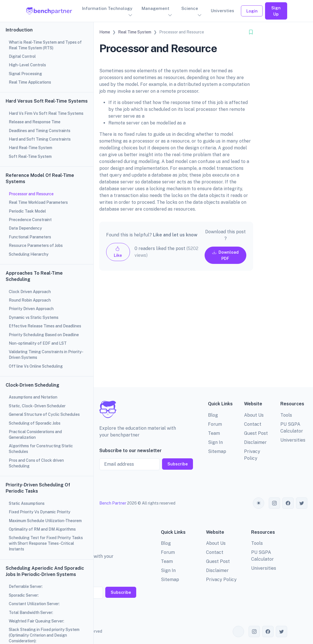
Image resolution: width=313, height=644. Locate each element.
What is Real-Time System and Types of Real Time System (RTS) (45, 45)
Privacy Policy (221, 580)
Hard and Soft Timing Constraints (40, 139)
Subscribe (178, 464)
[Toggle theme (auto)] (259, 503)
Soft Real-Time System (30, 156)
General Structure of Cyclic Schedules (44, 414)
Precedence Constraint (30, 220)
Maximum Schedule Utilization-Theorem (45, 521)
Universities (293, 440)
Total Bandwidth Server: (31, 613)
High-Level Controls (27, 65)
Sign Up (276, 11)
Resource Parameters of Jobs (36, 245)
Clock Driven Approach (30, 292)
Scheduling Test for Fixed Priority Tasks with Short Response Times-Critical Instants (46, 543)
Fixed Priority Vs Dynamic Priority (40, 512)
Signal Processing (25, 74)
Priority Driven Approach (31, 309)
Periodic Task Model (27, 211)
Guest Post (256, 433)
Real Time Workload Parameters (38, 202)
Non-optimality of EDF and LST (38, 343)
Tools (286, 415)
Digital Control (22, 56)
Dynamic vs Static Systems (34, 317)
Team (214, 433)
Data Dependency (25, 228)
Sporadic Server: (24, 595)
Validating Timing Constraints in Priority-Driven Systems (46, 355)
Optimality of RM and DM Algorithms (42, 529)
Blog (213, 415)
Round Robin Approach (30, 300)
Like (118, 252)
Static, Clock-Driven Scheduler (37, 406)
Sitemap (217, 451)
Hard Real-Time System (31, 148)
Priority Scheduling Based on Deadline (44, 335)
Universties (222, 11)
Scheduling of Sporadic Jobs (35, 423)
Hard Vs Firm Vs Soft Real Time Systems (46, 113)
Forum (215, 424)
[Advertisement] (176, 333)
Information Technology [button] (107, 8)
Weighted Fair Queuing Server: (36, 621)
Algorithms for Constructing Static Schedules (41, 449)
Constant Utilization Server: (34, 604)
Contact (253, 424)
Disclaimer (255, 442)
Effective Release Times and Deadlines (45, 326)
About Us (254, 415)
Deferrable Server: (26, 586)
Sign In (215, 442)
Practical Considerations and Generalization (35, 435)
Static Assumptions (27, 503)
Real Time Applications (30, 82)
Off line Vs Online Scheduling (36, 366)
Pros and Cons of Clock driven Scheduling (36, 463)
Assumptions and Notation (33, 397)
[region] (47, 322)
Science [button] (190, 8)
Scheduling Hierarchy (29, 254)
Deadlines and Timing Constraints (40, 131)
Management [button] (156, 8)
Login (252, 11)
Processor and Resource (31, 194)
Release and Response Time (35, 122)
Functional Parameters (30, 237)
